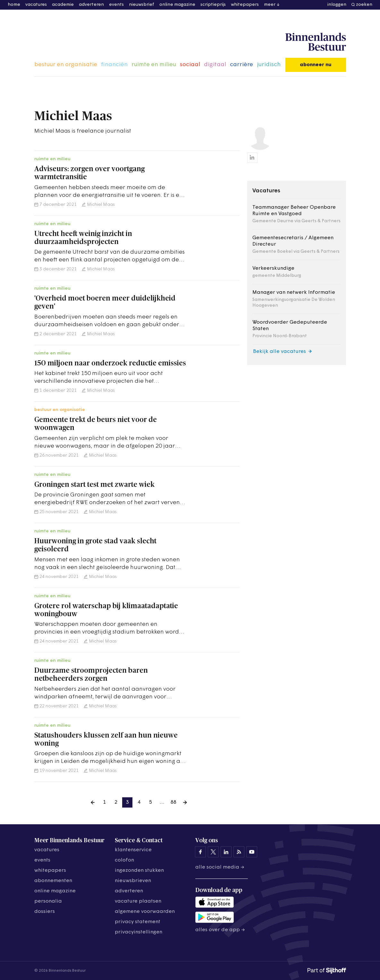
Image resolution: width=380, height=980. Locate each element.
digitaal (215, 65)
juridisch (269, 65)
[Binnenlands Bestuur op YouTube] (252, 852)
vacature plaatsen (138, 901)
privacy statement (138, 922)
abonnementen (53, 881)
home (14, 5)
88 (173, 802)
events (116, 5)
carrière (241, 65)
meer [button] (270, 5)
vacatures (36, 5)
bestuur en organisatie (66, 65)
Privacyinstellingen (139, 932)
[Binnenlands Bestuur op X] (213, 852)
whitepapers (245, 5)
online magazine (177, 5)
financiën (114, 65)
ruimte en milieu (154, 65)
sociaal (190, 65)
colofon (124, 860)
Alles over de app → (220, 930)
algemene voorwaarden (145, 912)
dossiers (45, 912)
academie (63, 5)
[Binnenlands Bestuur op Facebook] (200, 852)
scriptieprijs (213, 5)
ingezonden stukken (139, 871)
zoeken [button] (364, 5)
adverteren (91, 5)
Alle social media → (220, 867)
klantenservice (133, 850)
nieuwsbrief (142, 5)
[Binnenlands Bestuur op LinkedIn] (226, 852)
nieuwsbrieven (133, 881)
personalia (48, 901)
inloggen (337, 5)
